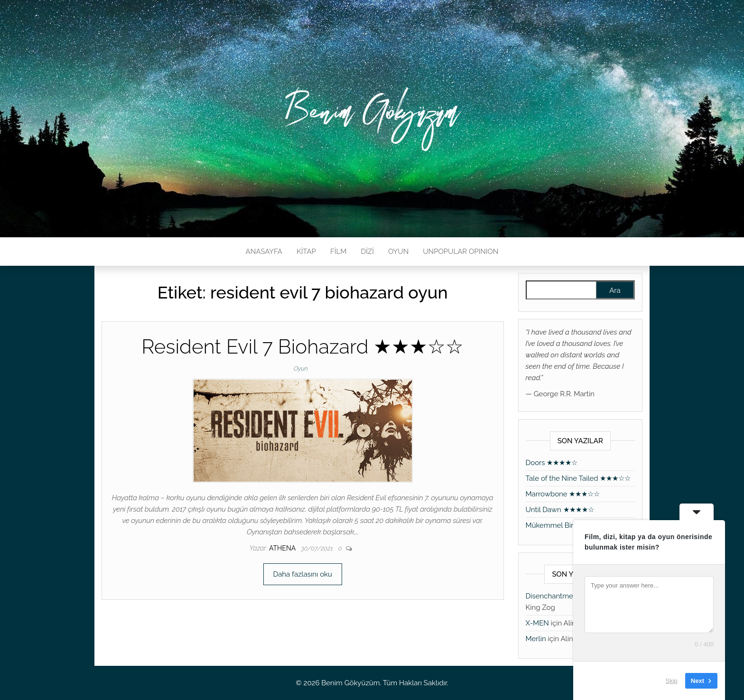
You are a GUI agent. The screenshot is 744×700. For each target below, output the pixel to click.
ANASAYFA (264, 252)
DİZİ (367, 252)
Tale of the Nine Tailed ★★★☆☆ (578, 478)
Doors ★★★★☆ (552, 463)
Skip (672, 681)
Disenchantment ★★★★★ (569, 596)
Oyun (301, 369)
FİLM (338, 252)
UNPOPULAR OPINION (460, 252)
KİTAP (306, 252)
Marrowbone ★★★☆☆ (563, 494)
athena (283, 548)
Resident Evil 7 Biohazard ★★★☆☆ (302, 347)
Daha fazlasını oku (303, 574)
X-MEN (537, 623)
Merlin (536, 639)
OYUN (398, 252)
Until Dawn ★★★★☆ (560, 510)
